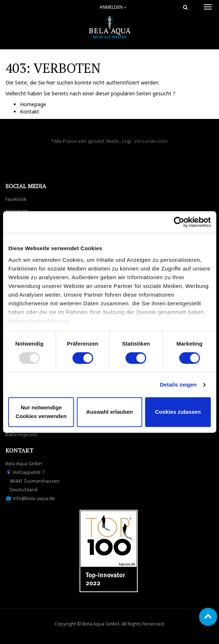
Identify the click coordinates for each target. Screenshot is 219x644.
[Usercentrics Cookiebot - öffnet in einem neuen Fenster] (179, 222)
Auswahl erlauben (109, 412)
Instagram (17, 211)
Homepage (33, 104)
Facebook (16, 199)
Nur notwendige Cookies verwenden (41, 412)
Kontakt (30, 112)
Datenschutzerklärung (40, 321)
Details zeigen (178, 385)
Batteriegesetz (22, 434)
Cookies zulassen (178, 412)
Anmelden (113, 7)
